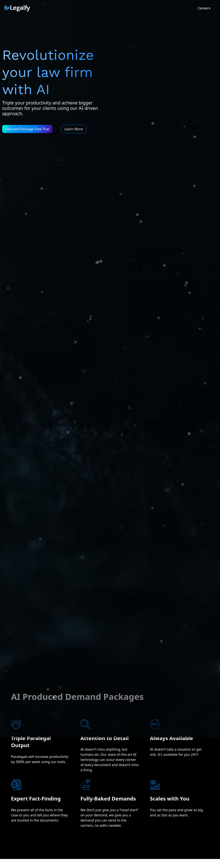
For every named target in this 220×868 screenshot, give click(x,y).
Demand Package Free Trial (27, 129)
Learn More (74, 129)
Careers (204, 8)
